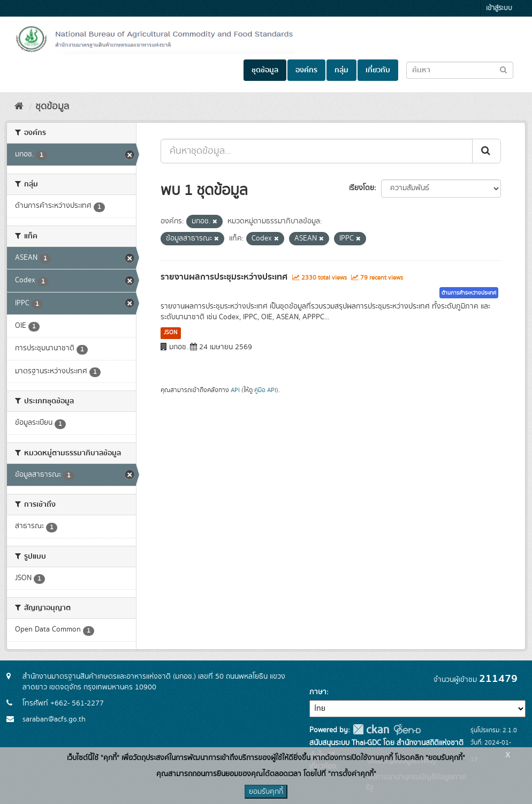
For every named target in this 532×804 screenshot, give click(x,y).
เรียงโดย (362, 188)
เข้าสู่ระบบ (499, 8)
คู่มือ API (265, 390)
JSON (170, 333)
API (235, 390)
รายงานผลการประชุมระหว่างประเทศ (224, 277)
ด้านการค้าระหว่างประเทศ (469, 293)
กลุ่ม (341, 70)
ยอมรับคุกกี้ (266, 792)
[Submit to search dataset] (503, 69)
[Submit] (487, 151)
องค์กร (306, 70)
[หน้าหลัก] (19, 107)
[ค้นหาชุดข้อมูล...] (317, 151)
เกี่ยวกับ (378, 70)
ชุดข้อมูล (265, 70)
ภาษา (318, 692)
